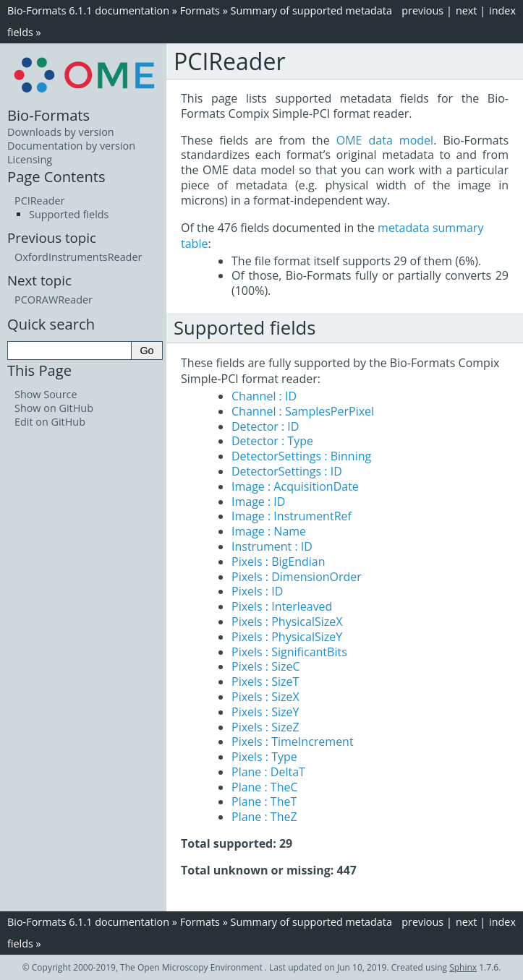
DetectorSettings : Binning (301, 456)
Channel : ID (264, 396)
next (467, 10)
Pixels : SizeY (265, 712)
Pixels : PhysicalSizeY (287, 637)
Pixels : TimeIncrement (293, 742)
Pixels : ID (257, 591)
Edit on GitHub (50, 422)
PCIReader (39, 201)
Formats (200, 10)
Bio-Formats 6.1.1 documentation (88, 10)
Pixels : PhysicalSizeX (287, 622)
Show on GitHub (54, 408)
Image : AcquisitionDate (295, 486)
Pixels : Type (264, 757)
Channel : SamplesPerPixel (303, 411)
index (502, 10)
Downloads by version (61, 132)
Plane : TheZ (264, 817)
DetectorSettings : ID (287, 471)
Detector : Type (272, 441)
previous (422, 10)
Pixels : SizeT (265, 682)
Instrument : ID (272, 546)
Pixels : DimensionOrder (297, 577)
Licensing (30, 159)
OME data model (385, 140)
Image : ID (258, 502)
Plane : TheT (264, 801)
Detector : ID (265, 426)
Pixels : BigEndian (278, 562)
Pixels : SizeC (266, 666)
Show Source (46, 394)
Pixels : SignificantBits (289, 652)
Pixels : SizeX (265, 697)
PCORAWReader (54, 300)
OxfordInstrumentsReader (78, 257)
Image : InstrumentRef (292, 516)
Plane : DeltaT (268, 772)
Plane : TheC (265, 787)
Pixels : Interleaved (282, 606)
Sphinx (463, 967)
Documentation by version (71, 146)
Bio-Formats (48, 115)
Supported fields (69, 214)
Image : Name (269, 531)
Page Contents (56, 176)
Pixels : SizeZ (265, 727)
